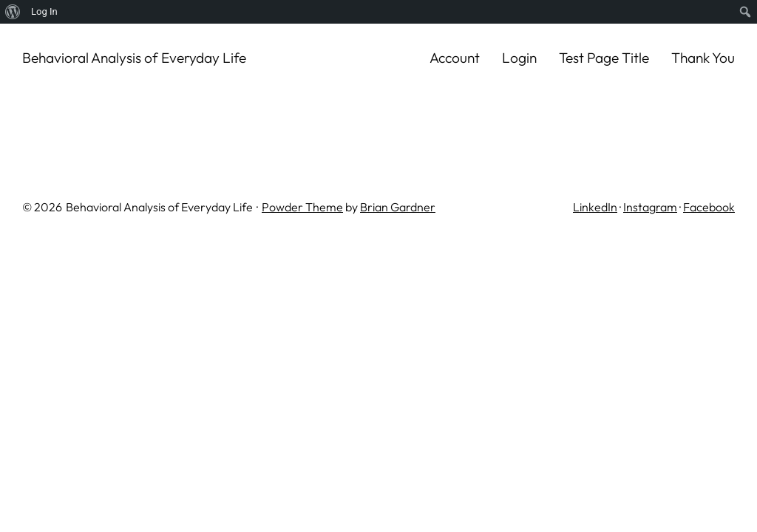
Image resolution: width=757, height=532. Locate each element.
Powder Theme (302, 207)
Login (519, 58)
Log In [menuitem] (44, 11)
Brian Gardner (398, 207)
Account (455, 58)
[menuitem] (13, 12)
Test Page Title (604, 58)
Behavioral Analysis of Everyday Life (134, 58)
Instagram (650, 207)
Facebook (709, 207)
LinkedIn (595, 207)
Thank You (703, 58)
